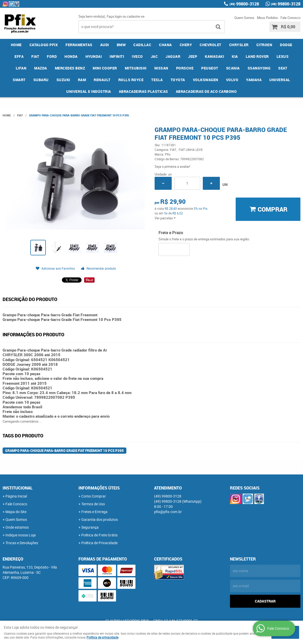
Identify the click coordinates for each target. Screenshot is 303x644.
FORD (52, 56)
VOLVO (232, 80)
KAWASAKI (214, 56)
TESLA (157, 80)
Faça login (114, 16)
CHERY (186, 45)
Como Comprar (94, 496)
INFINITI (117, 56)
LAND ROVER (257, 56)
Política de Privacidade (99, 543)
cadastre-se (136, 16)
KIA (235, 56)
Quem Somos (244, 18)
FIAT (35, 56)
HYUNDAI (94, 56)
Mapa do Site (16, 512)
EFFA (19, 56)
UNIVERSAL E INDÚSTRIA (89, 91)
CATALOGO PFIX (44, 45)
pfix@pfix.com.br (168, 512)
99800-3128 (244, 4)
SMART (19, 80)
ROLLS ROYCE (131, 80)
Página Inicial (16, 496)
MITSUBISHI (136, 68)
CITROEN (264, 45)
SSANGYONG (259, 68)
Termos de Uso (93, 504)
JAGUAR (173, 56)
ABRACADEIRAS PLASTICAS (143, 91)
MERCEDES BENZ (70, 68)
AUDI (105, 45)
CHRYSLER (239, 45)
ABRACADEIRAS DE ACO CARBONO (206, 91)
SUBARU (41, 80)
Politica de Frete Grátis (99, 535)
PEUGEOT (210, 68)
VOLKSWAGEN (206, 80)
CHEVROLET (211, 45)
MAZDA (41, 68)
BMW (121, 45)
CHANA (165, 45)
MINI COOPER (105, 68)
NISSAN (161, 68)
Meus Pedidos (267, 18)
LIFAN (21, 68)
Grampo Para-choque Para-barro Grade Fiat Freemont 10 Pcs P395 (64, 451)
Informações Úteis (99, 488)
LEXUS (283, 56)
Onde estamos (17, 527)
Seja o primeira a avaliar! (172, 166)
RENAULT (102, 80)
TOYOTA (178, 80)
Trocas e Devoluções (22, 543)
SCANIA (233, 68)
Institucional (18, 488)
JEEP (193, 56)
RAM (82, 80)
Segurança (90, 527)
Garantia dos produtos (100, 519)
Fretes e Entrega (94, 512)
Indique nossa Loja (21, 535)
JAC (154, 56)
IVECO (137, 56)
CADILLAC (142, 45)
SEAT (283, 68)
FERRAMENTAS (79, 45)
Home (16, 45)
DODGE (286, 45)
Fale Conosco (290, 18)
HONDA (71, 56)
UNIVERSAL (280, 80)
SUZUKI (63, 80)
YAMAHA (254, 80)
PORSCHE (185, 68)
